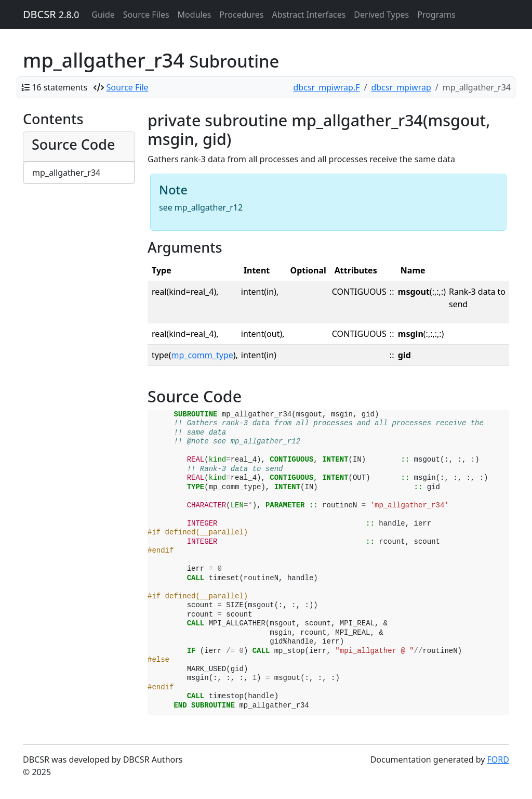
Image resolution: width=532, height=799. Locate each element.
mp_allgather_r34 (66, 173)
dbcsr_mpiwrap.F (327, 87)
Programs (436, 15)
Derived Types (381, 15)
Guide (103, 15)
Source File (128, 87)
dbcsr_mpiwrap (401, 87)
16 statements (59, 87)
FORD (498, 759)
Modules (195, 15)
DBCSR (51, 14)
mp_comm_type (202, 355)
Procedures (241, 15)
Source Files (146, 15)
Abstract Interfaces (309, 15)
